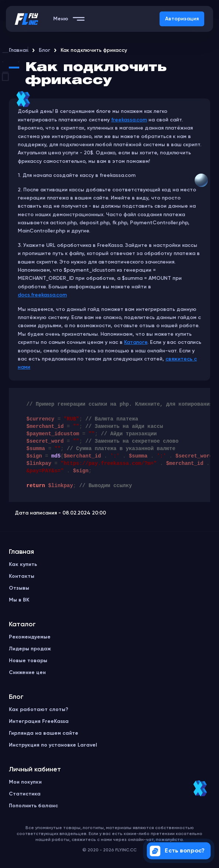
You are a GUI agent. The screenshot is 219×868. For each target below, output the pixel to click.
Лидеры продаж (30, 649)
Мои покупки (25, 782)
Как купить (23, 564)
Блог (45, 50)
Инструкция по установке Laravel (53, 745)
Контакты (22, 576)
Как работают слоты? (39, 710)
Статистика (25, 794)
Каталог (22, 624)
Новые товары (28, 661)
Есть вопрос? (177, 851)
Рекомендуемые (30, 637)
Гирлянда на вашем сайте (44, 733)
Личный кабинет (35, 770)
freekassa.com (129, 120)
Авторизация (182, 19)
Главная (19, 50)
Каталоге (136, 342)
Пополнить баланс (33, 806)
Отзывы (19, 588)
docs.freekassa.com (42, 295)
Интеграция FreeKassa (39, 721)
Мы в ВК (19, 600)
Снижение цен (27, 673)
